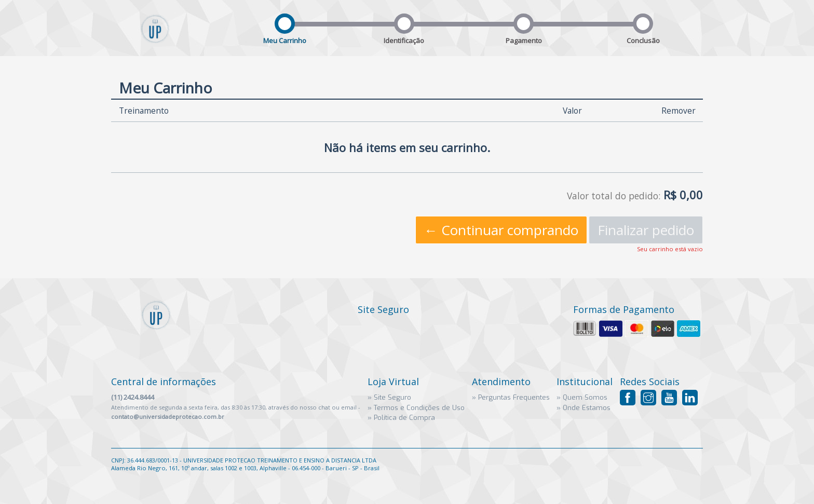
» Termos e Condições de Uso (416, 408)
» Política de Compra (401, 418)
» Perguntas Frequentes (511, 397)
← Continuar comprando (501, 230)
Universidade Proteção (155, 37)
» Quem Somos (582, 397)
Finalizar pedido (646, 230)
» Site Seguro (389, 397)
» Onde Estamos (584, 408)
